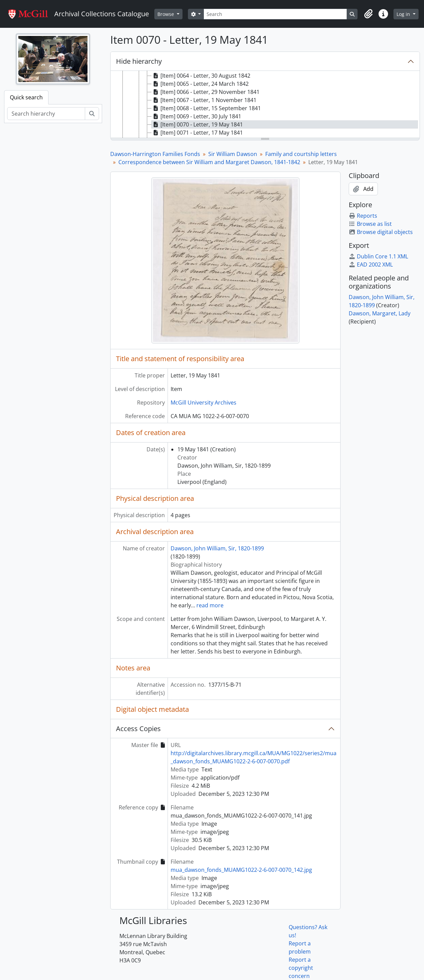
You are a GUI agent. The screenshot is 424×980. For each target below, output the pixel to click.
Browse (166, 14)
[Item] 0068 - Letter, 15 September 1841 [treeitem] (206, 108)
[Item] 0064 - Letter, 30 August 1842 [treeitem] (201, 76)
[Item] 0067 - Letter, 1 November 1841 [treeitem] (204, 100)
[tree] (265, 105)
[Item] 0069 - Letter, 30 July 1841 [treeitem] (196, 116)
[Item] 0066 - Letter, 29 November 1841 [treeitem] (206, 92)
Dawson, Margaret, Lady (380, 313)
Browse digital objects (381, 232)
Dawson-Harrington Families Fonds (155, 154)
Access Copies (138, 729)
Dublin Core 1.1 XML (378, 256)
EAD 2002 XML (371, 264)
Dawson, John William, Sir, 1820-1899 (217, 548)
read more (210, 605)
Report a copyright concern (301, 968)
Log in (404, 14)
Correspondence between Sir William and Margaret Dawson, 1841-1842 (209, 162)
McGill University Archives (204, 403)
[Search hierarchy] (46, 114)
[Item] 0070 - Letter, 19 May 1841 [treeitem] (197, 124)
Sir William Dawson (233, 154)
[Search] (275, 14)
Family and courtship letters (301, 154)
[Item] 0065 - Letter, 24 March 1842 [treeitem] (200, 84)
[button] (368, 14)
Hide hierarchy (139, 61)
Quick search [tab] (26, 97)
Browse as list (370, 224)
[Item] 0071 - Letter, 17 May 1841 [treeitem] (197, 133)
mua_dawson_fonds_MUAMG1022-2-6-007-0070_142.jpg (241, 870)
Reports (363, 216)
